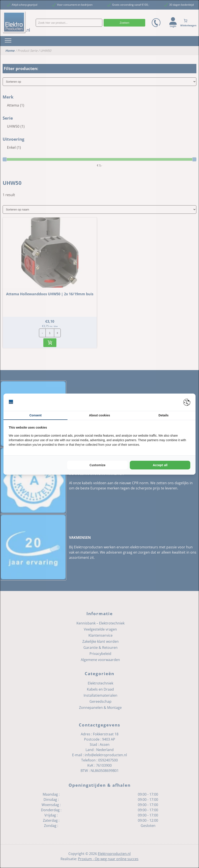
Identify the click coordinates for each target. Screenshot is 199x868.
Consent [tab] (35, 415)
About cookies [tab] (99, 415)
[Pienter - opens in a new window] (187, 402)
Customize (97, 465)
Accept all (160, 465)
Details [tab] (164, 415)
